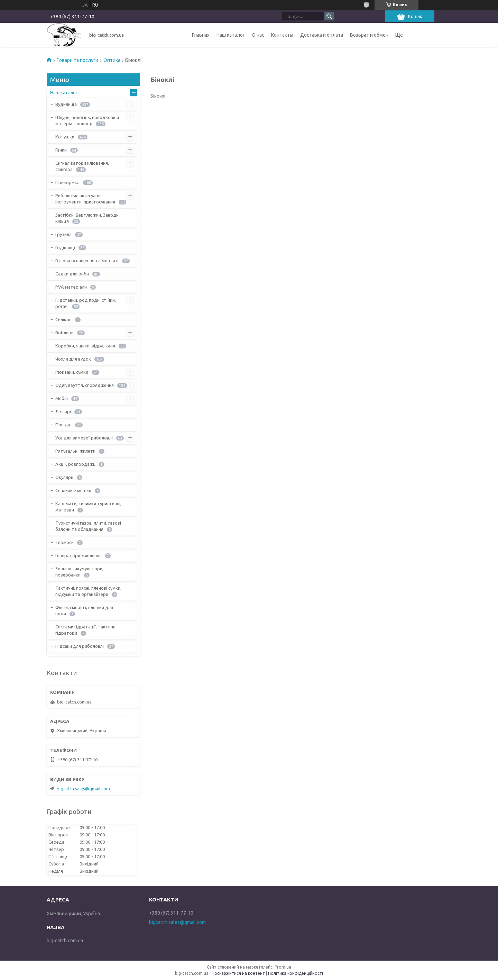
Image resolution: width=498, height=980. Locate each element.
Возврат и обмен (369, 35)
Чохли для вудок (73, 359)
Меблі (62, 398)
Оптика (112, 60)
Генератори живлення (79, 555)
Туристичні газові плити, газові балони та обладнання (88, 526)
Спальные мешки (73, 490)
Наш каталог (231, 35)
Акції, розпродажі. (75, 464)
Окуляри (64, 477)
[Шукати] (329, 16)
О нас (258, 35)
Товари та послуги (77, 60)
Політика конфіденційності (296, 973)
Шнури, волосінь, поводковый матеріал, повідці (87, 120)
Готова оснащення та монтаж (87, 261)
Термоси (64, 542)
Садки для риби (72, 274)
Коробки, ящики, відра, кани (85, 346)
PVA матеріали (71, 287)
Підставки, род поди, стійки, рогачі (86, 303)
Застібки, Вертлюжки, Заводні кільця (87, 218)
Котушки (65, 137)
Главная (201, 35)
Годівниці (65, 247)
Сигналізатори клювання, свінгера (82, 166)
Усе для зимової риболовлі (84, 438)
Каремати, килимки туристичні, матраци (88, 507)
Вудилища (66, 104)
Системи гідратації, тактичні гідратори (86, 630)
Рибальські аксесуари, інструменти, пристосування (85, 199)
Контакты (282, 35)
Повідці (63, 425)
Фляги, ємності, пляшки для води (84, 610)
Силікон (63, 319)
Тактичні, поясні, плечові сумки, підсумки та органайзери (88, 591)
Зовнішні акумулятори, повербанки (79, 572)
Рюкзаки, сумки (72, 372)
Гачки (61, 150)
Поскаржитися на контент (238, 973)
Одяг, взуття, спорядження (85, 385)
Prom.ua (283, 967)
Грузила (63, 234)
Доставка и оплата (322, 35)
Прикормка (67, 182)
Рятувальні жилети (75, 451)
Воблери (64, 333)
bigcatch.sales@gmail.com (83, 789)
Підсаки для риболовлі (80, 646)
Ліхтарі (63, 411)
